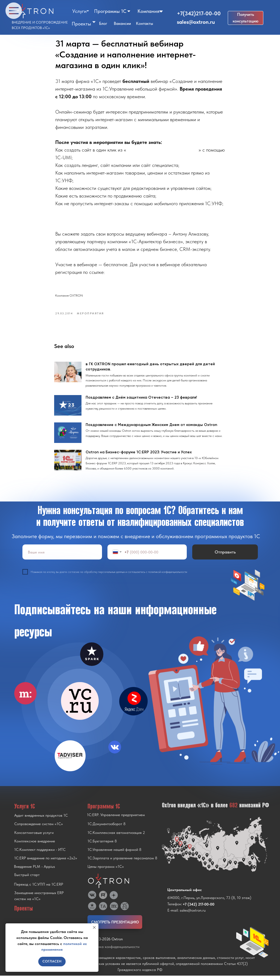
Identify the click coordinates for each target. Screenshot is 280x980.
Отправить (225, 556)
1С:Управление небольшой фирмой (162, 152)
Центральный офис (185, 894)
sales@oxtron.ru (196, 22)
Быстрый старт (27, 879)
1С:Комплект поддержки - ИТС (40, 854)
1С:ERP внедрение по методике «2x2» (46, 862)
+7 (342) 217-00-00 (199, 909)
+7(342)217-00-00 (199, 13)
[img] (80, 705)
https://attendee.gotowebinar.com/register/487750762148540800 (122, 282)
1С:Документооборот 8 (107, 828)
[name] (62, 556)
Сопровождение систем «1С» (39, 828)
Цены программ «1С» (106, 871)
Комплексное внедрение (35, 845)
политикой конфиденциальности (168, 576)
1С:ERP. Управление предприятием (116, 819)
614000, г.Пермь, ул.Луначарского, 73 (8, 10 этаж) (209, 902)
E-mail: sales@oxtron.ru (186, 915)
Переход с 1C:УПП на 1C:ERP (39, 889)
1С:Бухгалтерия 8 (102, 845)
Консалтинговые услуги (34, 837)
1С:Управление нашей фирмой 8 (114, 854)
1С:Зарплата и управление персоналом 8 (122, 862)
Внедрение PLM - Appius (34, 871)
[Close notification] (94, 927)
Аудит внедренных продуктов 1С (41, 820)
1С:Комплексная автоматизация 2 (116, 837)
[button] (246, 18)
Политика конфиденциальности (113, 951)
